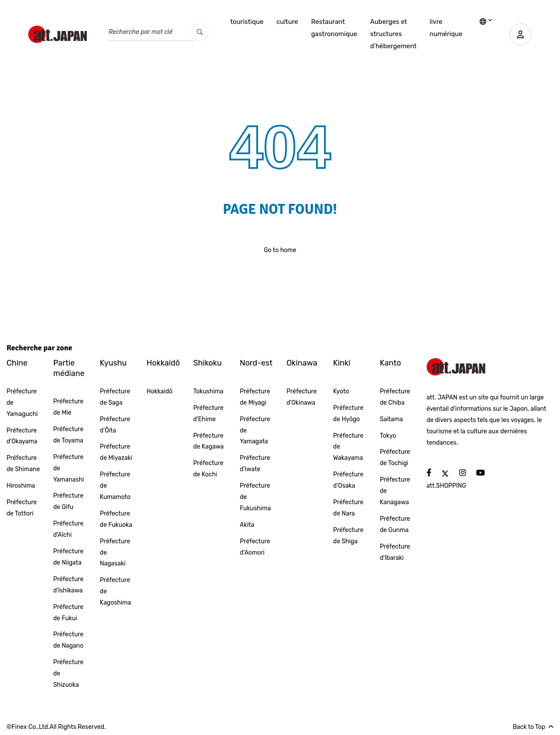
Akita (247, 525)
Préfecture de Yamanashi (68, 468)
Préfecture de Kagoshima (116, 591)
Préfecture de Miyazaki (116, 452)
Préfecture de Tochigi (395, 457)
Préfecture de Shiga (348, 536)
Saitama (391, 419)
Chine (17, 363)
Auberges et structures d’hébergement (393, 34)
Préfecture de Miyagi (255, 397)
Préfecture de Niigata (68, 557)
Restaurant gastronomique (334, 28)
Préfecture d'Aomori (255, 547)
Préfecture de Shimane (23, 464)
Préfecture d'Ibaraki (395, 552)
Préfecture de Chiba (395, 397)
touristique (247, 22)
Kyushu (113, 363)
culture (287, 22)
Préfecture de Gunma (395, 524)
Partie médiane (69, 368)
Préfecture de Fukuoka (116, 519)
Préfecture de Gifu (68, 501)
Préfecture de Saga (115, 397)
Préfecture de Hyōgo (348, 414)
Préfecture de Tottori (22, 508)
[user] (520, 34)
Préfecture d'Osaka (348, 480)
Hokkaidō (163, 363)
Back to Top (533, 727)
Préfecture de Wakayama (348, 447)
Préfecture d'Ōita (115, 425)
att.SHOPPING (446, 486)
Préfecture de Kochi (209, 469)
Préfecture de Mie (68, 407)
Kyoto (341, 391)
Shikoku (208, 363)
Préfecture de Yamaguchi (22, 403)
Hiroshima (21, 486)
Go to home (280, 250)
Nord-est (256, 363)
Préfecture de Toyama (68, 435)
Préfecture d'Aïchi (68, 529)
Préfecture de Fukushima (255, 497)
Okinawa (302, 363)
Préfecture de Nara (348, 508)
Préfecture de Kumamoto (115, 486)
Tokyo (388, 436)
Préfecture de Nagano (68, 640)
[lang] (486, 22)
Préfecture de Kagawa (209, 441)
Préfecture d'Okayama (22, 436)
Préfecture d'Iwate (255, 464)
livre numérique (446, 28)
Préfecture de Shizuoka (68, 673)
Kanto (390, 363)
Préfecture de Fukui (68, 613)
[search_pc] (200, 32)
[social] (429, 473)
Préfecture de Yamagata (255, 431)
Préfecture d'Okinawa (302, 397)
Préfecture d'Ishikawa (68, 585)
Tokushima (209, 391)
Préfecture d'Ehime (209, 414)
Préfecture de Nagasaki (115, 553)
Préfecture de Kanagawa (395, 491)
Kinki (342, 363)
